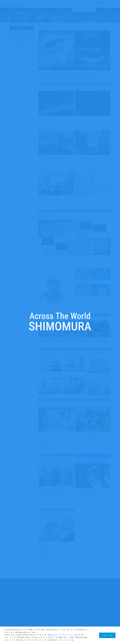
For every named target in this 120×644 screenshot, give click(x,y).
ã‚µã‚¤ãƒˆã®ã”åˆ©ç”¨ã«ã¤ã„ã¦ (63, 635)
